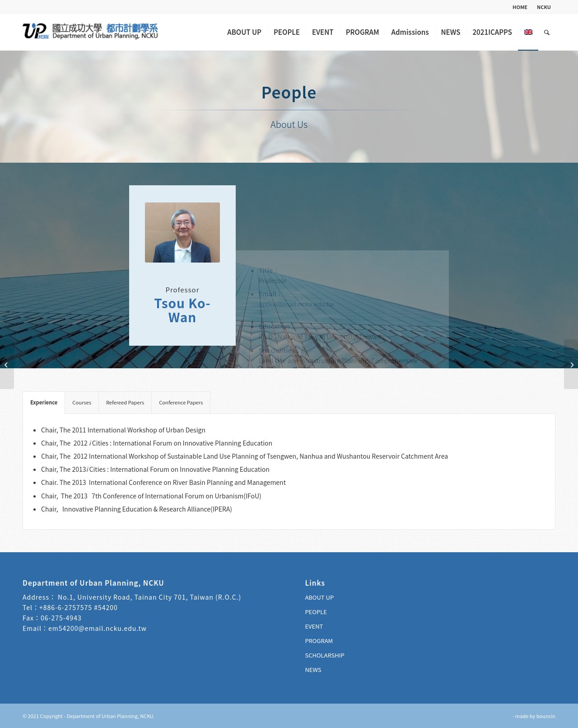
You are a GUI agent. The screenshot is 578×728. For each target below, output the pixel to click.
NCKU (544, 7)
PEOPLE (316, 612)
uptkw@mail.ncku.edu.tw (296, 242)
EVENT (314, 626)
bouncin (546, 716)
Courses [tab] (82, 402)
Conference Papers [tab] (181, 402)
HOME (520, 7)
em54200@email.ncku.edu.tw (98, 628)
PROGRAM (319, 641)
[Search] (547, 32)
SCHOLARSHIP (324, 655)
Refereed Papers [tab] (125, 402)
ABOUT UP (319, 597)
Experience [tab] (44, 402)
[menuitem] (520, 7)
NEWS (313, 669)
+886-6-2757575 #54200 (79, 607)
